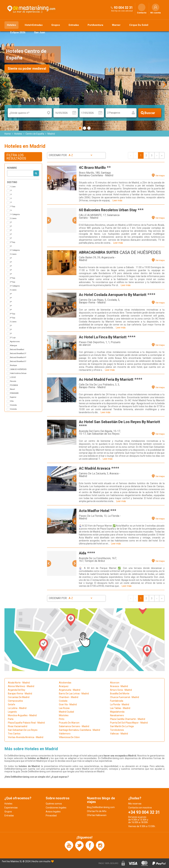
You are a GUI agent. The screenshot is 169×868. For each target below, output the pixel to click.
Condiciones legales (56, 808)
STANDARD (14, 393)
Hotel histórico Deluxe (18, 373)
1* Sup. (13, 206)
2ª (11, 246)
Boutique (13, 365)
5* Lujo (13, 338)
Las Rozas (64, 708)
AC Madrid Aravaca (95, 468)
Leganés (12, 712)
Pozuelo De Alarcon (69, 723)
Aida (83, 553)
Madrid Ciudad (66, 712)
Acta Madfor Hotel (94, 511)
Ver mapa (160, 176)
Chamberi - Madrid (69, 697)
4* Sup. (13, 314)
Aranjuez (64, 686)
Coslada (63, 701)
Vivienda (13, 405)
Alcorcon (115, 683)
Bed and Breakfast (17, 350)
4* (11, 294)
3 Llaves (13, 254)
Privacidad (51, 816)
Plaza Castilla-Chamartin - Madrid (128, 719)
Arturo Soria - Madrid (121, 690)
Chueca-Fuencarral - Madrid (125, 697)
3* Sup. (13, 278)
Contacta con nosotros (140, 808)
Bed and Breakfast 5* (18, 361)
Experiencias (11, 808)
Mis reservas (135, 804)
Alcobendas (65, 683)
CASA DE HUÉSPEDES (18, 369)
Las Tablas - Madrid (120, 708)
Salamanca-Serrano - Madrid (74, 726)
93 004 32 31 (123, 8)
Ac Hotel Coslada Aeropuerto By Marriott (113, 295)
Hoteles (11, 25)
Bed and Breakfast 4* (18, 357)
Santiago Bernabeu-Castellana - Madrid (79, 730)
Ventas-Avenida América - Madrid (26, 737)
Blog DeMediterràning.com (101, 807)
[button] (49, 178)
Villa (12, 401)
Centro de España (35, 134)
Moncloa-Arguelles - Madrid (22, 715)
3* (11, 258)
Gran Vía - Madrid (68, 704)
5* (11, 326)
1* (11, 191)
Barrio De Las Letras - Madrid (74, 694)
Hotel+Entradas (34, 25)
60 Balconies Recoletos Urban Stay (108, 210)
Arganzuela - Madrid (70, 690)
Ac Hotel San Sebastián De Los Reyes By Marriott (119, 422)
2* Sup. (13, 242)
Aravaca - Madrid (119, 686)
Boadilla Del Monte (120, 694)
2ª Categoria (15, 250)
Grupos (56, 25)
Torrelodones (117, 730)
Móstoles (64, 715)
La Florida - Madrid (120, 704)
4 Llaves (13, 290)
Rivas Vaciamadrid (18, 726)
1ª (11, 210)
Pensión (13, 381)
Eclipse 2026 (18, 32)
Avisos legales (53, 812)
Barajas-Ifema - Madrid (20, 694)
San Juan (40, 32)
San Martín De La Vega (122, 726)
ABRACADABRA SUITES (99, 252)
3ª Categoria (15, 286)
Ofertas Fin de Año (97, 811)
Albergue (14, 346)
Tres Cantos (14, 734)
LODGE (13, 377)
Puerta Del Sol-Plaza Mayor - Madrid (129, 723)
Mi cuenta (156, 13)
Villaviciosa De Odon (69, 737)
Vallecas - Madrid (119, 734)
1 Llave (13, 187)
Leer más (117, 200)
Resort (12, 389)
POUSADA (14, 385)
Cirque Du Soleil (139, 25)
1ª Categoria (15, 214)
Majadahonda (117, 712)
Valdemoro (65, 734)
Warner (116, 25)
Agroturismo (15, 342)
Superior (13, 397)
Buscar (150, 113)
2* (11, 222)
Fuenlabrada (117, 701)
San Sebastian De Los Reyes (23, 730)
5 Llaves (13, 322)
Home (8, 134)
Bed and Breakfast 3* (18, 353)
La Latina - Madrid (17, 708)
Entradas (74, 25)
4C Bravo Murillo (92, 168)
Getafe (12, 704)
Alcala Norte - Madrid (19, 683)
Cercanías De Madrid (19, 697)
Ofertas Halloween (97, 815)
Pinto (62, 719)
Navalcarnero (117, 715)
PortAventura (95, 25)
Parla (11, 719)
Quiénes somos (54, 804)
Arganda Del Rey (17, 690)
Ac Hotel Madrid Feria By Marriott (106, 379)
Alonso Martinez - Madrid (21, 686)
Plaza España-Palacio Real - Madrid (26, 723)
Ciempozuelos (15, 701)
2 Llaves (13, 218)
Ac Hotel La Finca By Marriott (103, 337)
